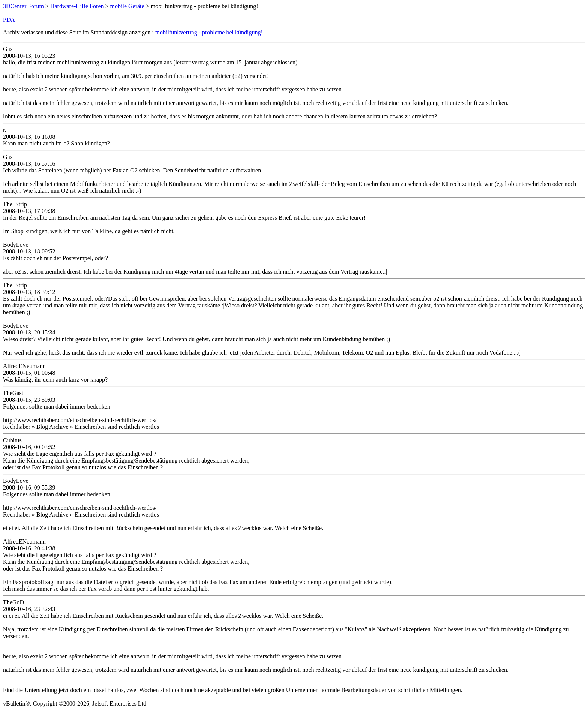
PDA (9, 20)
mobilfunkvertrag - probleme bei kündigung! (209, 32)
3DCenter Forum (23, 6)
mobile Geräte (127, 6)
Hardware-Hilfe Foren (77, 6)
